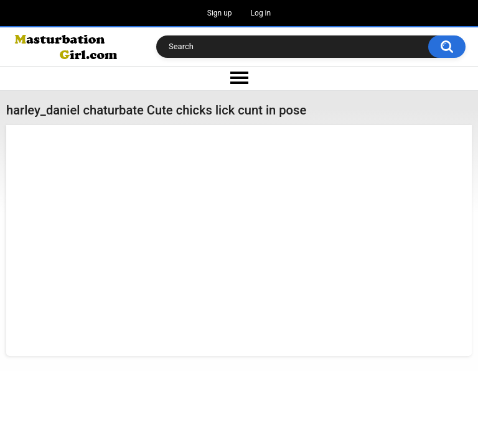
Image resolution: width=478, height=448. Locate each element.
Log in (261, 13)
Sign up (220, 13)
